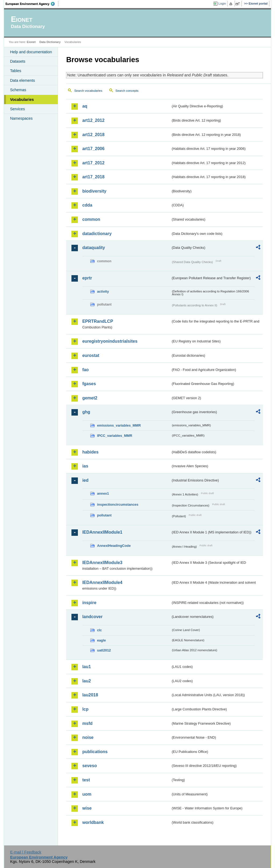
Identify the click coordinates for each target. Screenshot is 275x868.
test (86, 780)
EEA (32, 4)
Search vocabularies (88, 91)
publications (95, 752)
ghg (86, 412)
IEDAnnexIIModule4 (102, 582)
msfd (87, 723)
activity (103, 291)
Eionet (31, 42)
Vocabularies (22, 100)
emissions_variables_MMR (119, 425)
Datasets (18, 61)
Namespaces (21, 118)
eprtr (87, 278)
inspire (89, 603)
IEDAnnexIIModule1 (102, 532)
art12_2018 (93, 135)
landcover (92, 617)
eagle (101, 640)
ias (85, 466)
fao (85, 370)
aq (85, 106)
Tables (16, 71)
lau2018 (90, 695)
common (91, 219)
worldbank (93, 822)
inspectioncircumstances (118, 504)
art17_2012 (93, 163)
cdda (87, 205)
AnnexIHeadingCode (114, 546)
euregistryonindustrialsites (110, 341)
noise (88, 737)
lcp (85, 709)
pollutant (104, 515)
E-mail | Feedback (26, 852)
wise (87, 808)
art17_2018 (93, 177)
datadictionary (97, 234)
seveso (89, 766)
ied (85, 480)
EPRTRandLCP (98, 321)
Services (17, 109)
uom (87, 794)
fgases (89, 384)
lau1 (86, 667)
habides (90, 452)
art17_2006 (93, 149)
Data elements (22, 80)
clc (99, 630)
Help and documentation (31, 52)
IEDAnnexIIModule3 (102, 563)
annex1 (103, 493)
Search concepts (127, 91)
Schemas (18, 90)
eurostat (91, 355)
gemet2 (90, 398)
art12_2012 (93, 120)
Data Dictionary (50, 42)
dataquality (93, 248)
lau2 (86, 681)
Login (222, 3)
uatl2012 (104, 650)
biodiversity (94, 191)
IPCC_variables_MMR (115, 436)
